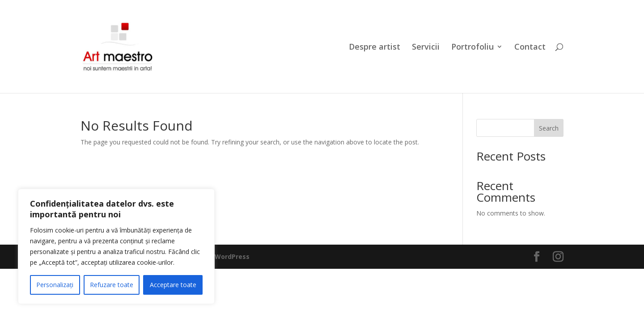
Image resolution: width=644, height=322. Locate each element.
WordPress (232, 256)
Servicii (426, 48)
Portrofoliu (472, 48)
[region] (116, 246)
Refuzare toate (112, 285)
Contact (530, 48)
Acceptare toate (173, 285)
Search (549, 128)
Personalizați (55, 285)
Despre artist (375, 48)
